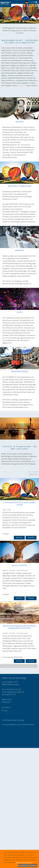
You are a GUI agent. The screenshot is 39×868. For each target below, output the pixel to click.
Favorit (21, 33)
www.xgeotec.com (9, 694)
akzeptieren (23, 865)
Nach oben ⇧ (6, 707)
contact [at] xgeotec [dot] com (13, 692)
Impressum (6, 702)
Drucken (5, 711)
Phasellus (22, 85)
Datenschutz (7, 699)
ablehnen (33, 865)
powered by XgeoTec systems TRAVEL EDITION (18, 724)
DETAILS (19, 538)
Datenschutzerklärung (24, 862)
